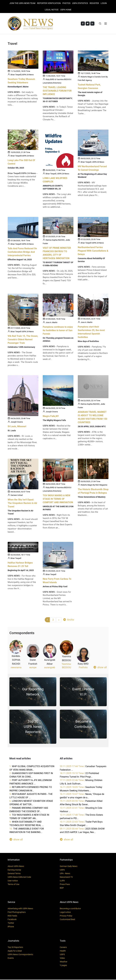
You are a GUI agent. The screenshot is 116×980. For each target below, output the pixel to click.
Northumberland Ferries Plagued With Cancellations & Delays (93, 251)
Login (104, 3)
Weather (64, 962)
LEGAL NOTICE (52, 10)
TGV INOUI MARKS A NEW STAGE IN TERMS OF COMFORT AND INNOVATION (58, 499)
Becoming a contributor (70, 909)
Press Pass (65, 885)
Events (11, 958)
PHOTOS (66, 3)
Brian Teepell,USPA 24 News (22, 75)
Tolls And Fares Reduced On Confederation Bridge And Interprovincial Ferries (22, 252)
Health (63, 951)
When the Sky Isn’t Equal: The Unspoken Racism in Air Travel (22, 504)
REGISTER (94, 3)
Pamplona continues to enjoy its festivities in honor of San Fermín (58, 331)
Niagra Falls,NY (51, 417)
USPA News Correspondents (20, 955)
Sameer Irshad (17, 496)
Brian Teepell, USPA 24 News (57, 174)
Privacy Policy (66, 916)
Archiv (69, 620)
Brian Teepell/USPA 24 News (22, 156)
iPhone (11, 927)
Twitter (11, 923)
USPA (62, 870)
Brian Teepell (16, 559)
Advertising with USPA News (20, 909)
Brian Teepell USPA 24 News (22, 244)
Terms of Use (13, 885)
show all (100, 668)
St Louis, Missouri (17, 427)
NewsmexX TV (66, 877)
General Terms (14, 874)
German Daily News (69, 867)
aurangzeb (50, 668)
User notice (13, 881)
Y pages (63, 966)
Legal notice (65, 913)
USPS (62, 955)
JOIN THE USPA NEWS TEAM (22, 3)
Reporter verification (49, 3)
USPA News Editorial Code (19, 877)
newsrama (16, 668)
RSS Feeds (12, 916)
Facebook (12, 920)
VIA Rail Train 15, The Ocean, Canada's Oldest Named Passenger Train (23, 340)
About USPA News (16, 867)
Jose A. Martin (51, 323)
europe (33, 668)
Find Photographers (17, 913)
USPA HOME (66, 10)
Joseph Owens (17, 422)
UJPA (62, 881)
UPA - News (65, 874)
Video (62, 958)
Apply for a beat (15, 951)
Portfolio (83, 668)
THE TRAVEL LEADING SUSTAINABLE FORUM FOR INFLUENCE (57, 91)
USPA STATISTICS (80, 3)
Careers (63, 948)
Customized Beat (67, 920)
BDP (62, 888)
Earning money (14, 870)
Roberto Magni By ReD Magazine (94, 485)
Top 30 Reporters (15, 948)
